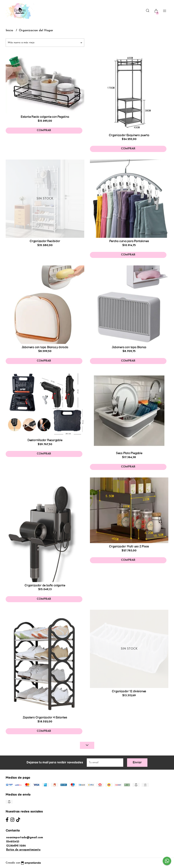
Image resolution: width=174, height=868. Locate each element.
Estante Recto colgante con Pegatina (45, 117)
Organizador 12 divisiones (129, 691)
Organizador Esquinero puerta (129, 135)
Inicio (10, 30)
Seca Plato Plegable (129, 453)
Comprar (44, 130)
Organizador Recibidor (45, 241)
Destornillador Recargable (45, 440)
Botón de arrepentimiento (23, 850)
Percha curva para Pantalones (129, 241)
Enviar (137, 763)
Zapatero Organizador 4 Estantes (45, 718)
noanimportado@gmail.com (25, 838)
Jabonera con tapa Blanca (129, 347)
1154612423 (13, 842)
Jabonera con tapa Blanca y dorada (45, 347)
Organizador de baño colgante (45, 586)
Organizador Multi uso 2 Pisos (129, 547)
